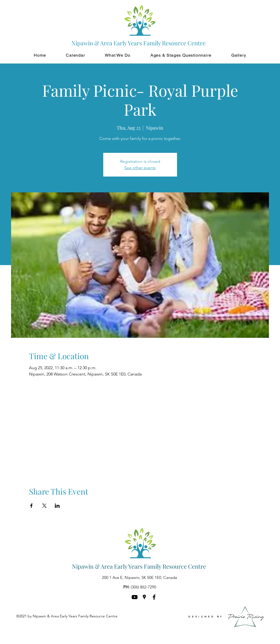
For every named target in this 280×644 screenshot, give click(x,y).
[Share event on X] (44, 506)
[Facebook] (154, 597)
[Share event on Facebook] (31, 506)
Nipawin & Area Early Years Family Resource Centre (139, 566)
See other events (140, 168)
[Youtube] (135, 597)
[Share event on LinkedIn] (57, 506)
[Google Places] (144, 597)
